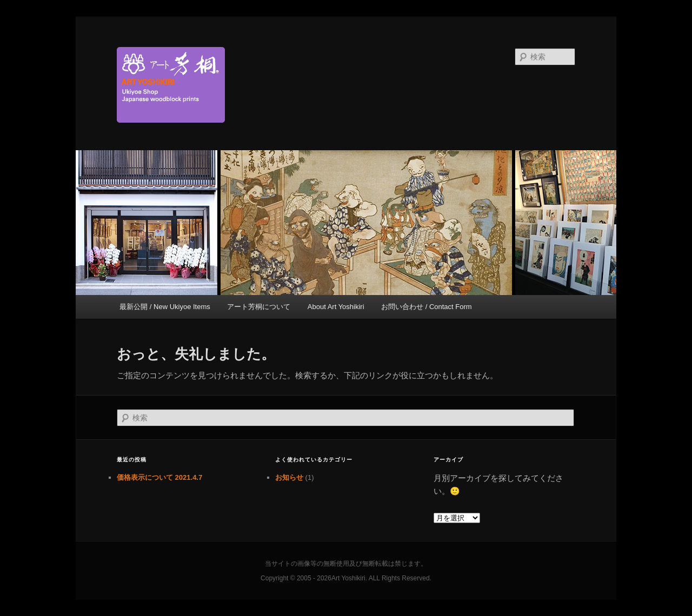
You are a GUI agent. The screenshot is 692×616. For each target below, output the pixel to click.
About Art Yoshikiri (336, 307)
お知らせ (289, 477)
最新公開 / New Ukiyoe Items (165, 307)
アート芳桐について (259, 307)
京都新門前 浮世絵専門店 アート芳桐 (273, 85)
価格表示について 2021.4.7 (159, 477)
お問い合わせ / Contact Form (427, 307)
